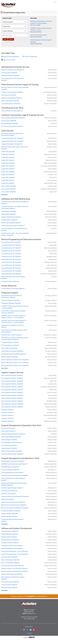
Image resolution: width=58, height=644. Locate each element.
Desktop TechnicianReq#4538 (10, 540)
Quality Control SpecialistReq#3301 (12, 98)
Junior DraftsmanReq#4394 (9, 348)
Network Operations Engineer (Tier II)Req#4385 (15, 362)
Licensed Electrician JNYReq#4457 (11, 248)
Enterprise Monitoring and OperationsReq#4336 (15, 496)
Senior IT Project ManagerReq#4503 (12, 451)
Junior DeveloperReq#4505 (9, 557)
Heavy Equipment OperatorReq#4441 (12, 401)
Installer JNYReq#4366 (8, 152)
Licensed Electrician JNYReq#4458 (11, 274)
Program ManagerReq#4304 (10, 514)
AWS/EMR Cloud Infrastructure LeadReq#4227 (14, 464)
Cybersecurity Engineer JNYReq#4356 (12, 138)
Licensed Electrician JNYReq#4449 (11, 254)
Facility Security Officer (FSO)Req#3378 (12, 70)
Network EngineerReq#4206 (10, 357)
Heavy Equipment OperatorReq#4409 (12, 395)
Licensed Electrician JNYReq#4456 (11, 262)
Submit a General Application (10, 56)
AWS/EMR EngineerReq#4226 (10, 467)
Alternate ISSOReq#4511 (8, 428)
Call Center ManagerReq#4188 (10, 470)
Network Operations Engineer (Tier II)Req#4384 (15, 365)
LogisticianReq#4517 (8, 410)
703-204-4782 (30, 612)
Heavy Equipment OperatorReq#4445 (12, 378)
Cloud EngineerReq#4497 (9, 211)
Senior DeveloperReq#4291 (9, 585)
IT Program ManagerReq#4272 (10, 342)
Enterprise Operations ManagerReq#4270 (13, 434)
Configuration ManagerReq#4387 (11, 303)
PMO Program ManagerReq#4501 (11, 223)
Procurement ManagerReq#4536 (11, 511)
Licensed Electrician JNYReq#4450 (11, 245)
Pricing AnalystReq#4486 (9, 121)
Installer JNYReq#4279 (8, 169)
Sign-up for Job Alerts (8, 60)
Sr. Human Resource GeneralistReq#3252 (13, 288)
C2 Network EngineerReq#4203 (10, 300)
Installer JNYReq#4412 (8, 160)
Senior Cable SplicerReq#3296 (10, 101)
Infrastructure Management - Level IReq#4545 (14, 551)
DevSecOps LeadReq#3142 (9, 491)
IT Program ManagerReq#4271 (10, 345)
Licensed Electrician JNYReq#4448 (11, 271)
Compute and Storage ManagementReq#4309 (14, 475)
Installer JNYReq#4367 (8, 166)
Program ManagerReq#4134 (10, 516)
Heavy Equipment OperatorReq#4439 (12, 390)
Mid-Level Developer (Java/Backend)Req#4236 (15, 508)
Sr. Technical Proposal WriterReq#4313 (12, 126)
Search (11, 39)
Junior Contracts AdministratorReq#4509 (13, 118)
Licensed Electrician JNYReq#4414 (11, 251)
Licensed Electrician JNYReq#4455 (11, 268)
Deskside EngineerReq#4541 (10, 534)
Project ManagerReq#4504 (9, 440)
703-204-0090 (31, 610)
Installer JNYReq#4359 (8, 154)
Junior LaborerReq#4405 (9, 192)
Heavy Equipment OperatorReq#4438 (12, 381)
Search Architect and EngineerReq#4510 (13, 226)
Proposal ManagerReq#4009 (10, 123)
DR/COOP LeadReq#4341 (9, 494)
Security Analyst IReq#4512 (9, 445)
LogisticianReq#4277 (8, 418)
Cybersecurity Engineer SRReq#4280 (12, 144)
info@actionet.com (31, 613)
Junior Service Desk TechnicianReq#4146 (13, 502)
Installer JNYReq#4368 (8, 177)
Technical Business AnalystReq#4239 (12, 111)
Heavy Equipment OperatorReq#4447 (12, 387)
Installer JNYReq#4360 (8, 163)
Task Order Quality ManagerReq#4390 (12, 454)
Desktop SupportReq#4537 (9, 537)
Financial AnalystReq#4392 (9, 73)
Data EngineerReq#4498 (8, 214)
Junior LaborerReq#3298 (9, 95)
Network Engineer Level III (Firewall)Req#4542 (15, 571)
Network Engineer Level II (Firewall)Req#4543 (14, 568)
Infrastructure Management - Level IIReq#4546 (15, 554)
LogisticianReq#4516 (8, 413)
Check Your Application (30, 56)
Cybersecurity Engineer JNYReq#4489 (12, 141)
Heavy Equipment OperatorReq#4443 (12, 392)
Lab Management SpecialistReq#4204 (12, 351)
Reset (5, 39)
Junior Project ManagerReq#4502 (11, 437)
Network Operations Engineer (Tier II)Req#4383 (15, 360)
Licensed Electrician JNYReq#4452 (11, 256)
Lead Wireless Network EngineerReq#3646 (13, 354)
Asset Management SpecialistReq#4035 (13, 461)
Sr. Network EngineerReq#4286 (10, 281)
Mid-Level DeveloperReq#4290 (10, 563)
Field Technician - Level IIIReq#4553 (12, 335)
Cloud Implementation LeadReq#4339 (12, 472)
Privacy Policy (29, 633)
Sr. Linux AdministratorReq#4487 (11, 104)
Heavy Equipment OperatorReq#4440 (12, 384)
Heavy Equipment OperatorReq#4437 (12, 398)
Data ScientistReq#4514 (8, 431)
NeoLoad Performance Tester (38, 35)
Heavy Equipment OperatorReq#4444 (12, 407)
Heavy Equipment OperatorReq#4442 (12, 375)
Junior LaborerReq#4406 (9, 186)
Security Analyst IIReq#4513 (9, 448)
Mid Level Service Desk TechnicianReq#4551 (14, 505)
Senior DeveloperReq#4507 (9, 587)
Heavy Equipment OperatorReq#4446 (12, 404)
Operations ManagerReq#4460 (10, 75)
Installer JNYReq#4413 (8, 183)
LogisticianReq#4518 (8, 421)
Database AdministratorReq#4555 (11, 217)
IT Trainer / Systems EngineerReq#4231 (12, 92)
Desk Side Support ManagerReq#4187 (12, 488)
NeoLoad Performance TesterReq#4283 (13, 566)
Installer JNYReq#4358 (8, 157)
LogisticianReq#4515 (8, 415)
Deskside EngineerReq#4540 (10, 531)
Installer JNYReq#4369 (8, 172)
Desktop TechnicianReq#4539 (10, 543)
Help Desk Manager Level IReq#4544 (12, 548)
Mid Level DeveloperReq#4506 (10, 560)
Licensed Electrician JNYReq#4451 (11, 242)
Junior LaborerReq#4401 (9, 189)
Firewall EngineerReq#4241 (9, 220)
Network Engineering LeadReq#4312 (12, 574)
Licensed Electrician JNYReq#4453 (11, 259)
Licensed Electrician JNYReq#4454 (11, 265)
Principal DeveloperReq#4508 (10, 582)
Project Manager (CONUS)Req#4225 (12, 442)
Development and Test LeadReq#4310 (12, 545)
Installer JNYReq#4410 (8, 175)
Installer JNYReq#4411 (8, 180)
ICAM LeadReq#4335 (7, 499)
